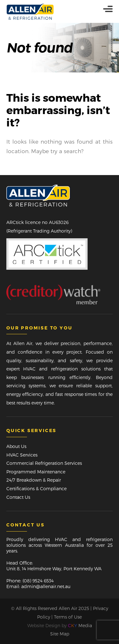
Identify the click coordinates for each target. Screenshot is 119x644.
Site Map (60, 634)
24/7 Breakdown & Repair (34, 480)
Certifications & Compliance (36, 488)
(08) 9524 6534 (38, 581)
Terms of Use (68, 617)
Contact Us (18, 497)
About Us (16, 446)
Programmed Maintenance (36, 472)
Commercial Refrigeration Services (44, 463)
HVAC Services (22, 455)
